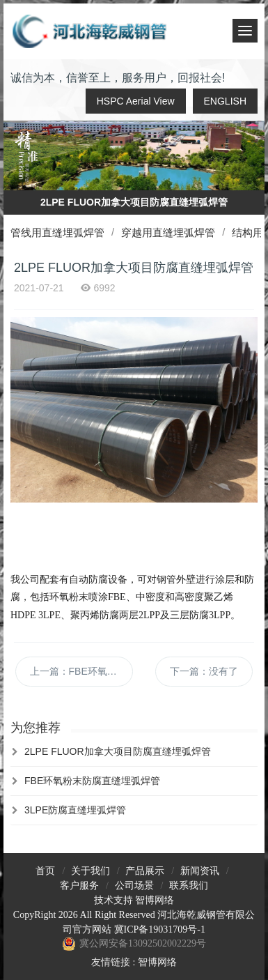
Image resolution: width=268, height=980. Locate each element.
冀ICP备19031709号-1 (160, 929)
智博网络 (155, 900)
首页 (45, 871)
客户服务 (79, 886)
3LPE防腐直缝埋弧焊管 (75, 810)
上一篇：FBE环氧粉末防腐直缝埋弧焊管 (81, 671)
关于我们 (90, 871)
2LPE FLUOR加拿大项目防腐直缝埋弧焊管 (118, 751)
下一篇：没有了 (204, 671)
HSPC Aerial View (136, 101)
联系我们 (189, 886)
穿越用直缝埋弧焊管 (168, 232)
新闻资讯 (200, 871)
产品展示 (145, 871)
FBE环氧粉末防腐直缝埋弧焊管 (92, 781)
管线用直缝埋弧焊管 (57, 232)
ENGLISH (225, 101)
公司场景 (134, 886)
